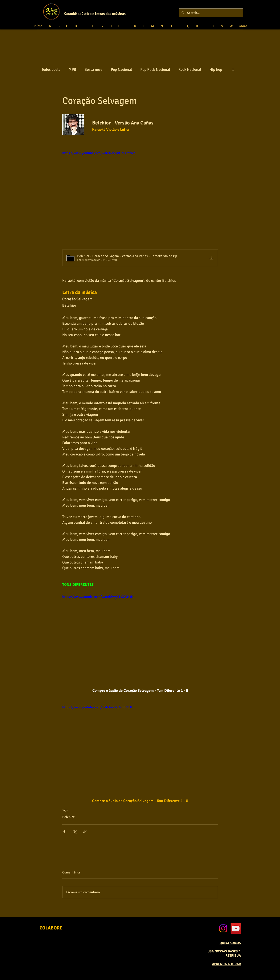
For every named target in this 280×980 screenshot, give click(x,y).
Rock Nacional (190, 69)
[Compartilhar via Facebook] (64, 831)
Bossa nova (94, 69)
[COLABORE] (51, 928)
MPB (72, 69)
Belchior (68, 817)
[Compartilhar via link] (85, 831)
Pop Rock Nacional (155, 69)
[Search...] (210, 13)
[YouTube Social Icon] (236, 928)
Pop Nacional (121, 69)
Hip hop (216, 69)
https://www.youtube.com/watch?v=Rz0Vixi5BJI (97, 707)
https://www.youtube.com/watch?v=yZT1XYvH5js (98, 597)
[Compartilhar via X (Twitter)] (75, 831)
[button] (233, 70)
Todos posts (51, 69)
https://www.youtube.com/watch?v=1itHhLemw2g (99, 153)
